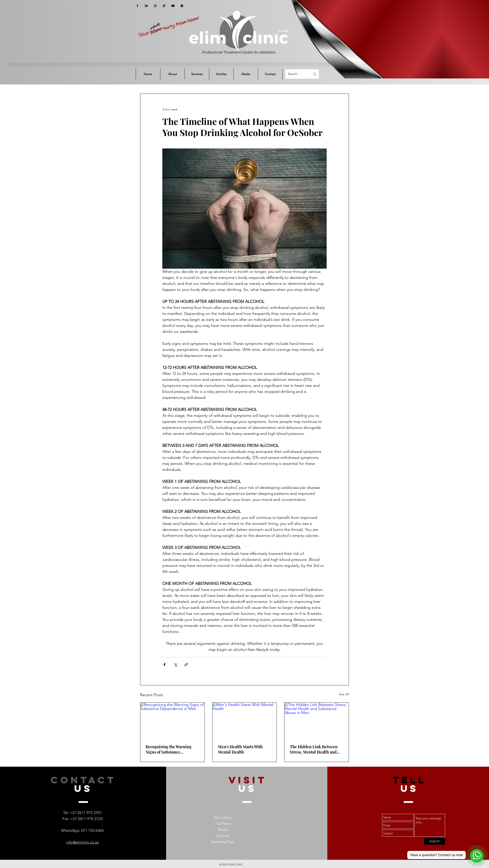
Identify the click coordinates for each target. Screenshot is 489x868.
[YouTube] (173, 6)
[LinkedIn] (146, 6)
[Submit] (434, 841)
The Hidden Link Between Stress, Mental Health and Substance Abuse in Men (314, 749)
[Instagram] (155, 6)
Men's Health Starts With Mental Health (240, 749)
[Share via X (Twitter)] (175, 665)
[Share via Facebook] (164, 665)
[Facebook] (137, 6)
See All (344, 694)
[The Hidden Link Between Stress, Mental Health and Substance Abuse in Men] (317, 721)
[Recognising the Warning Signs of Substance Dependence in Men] (172, 721)
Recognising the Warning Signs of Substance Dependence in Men (169, 749)
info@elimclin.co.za (82, 842)
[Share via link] (186, 665)
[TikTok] (164, 6)
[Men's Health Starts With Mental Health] (245, 721)
